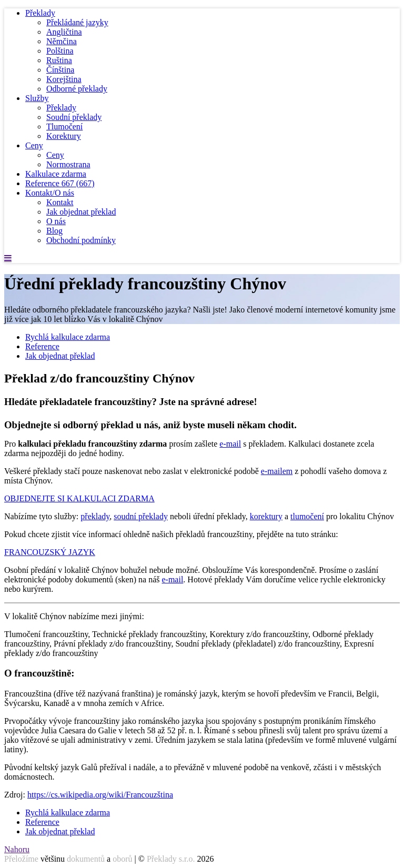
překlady (95, 516)
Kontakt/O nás (50, 193)
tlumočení (307, 516)
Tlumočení (64, 127)
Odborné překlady (77, 89)
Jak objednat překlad (81, 212)
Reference (60, 183)
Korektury (64, 136)
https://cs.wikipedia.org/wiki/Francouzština (100, 795)
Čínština (60, 70)
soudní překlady (141, 516)
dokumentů (86, 859)
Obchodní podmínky (81, 240)
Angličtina (64, 32)
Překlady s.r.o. (171, 859)
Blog (54, 231)
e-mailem (277, 471)
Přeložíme (21, 859)
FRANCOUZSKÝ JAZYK (50, 552)
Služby (37, 98)
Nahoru (17, 849)
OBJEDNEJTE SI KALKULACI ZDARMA (79, 498)
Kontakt (60, 202)
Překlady (40, 13)
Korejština (64, 79)
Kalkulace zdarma (56, 174)
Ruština (59, 60)
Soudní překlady (74, 117)
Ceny (34, 145)
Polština (60, 51)
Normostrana (68, 164)
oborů (122, 859)
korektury (266, 516)
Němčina (62, 41)
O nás (56, 221)
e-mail (230, 444)
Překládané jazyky (77, 22)
